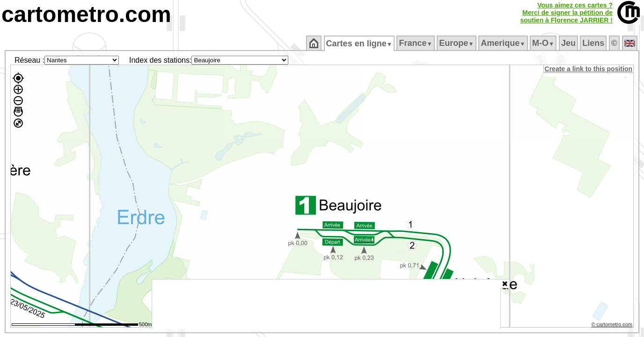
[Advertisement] (326, 304)
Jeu (569, 43)
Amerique (504, 43)
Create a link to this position (589, 69)
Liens (594, 43)
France (416, 43)
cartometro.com (86, 14)
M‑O (544, 43)
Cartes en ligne (360, 44)
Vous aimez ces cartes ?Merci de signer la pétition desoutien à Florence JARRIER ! (566, 13)
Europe (457, 43)
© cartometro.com (613, 326)
